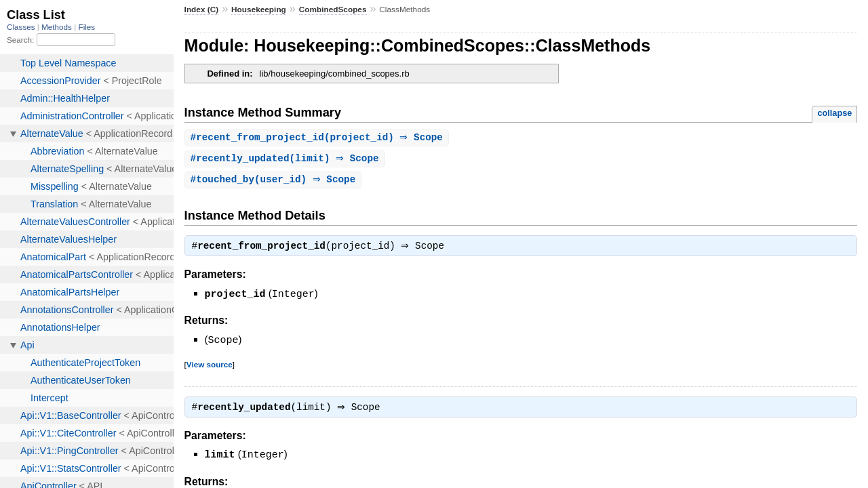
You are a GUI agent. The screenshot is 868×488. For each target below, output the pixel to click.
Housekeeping (259, 9)
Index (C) (202, 9)
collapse (834, 113)
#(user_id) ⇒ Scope (275, 181)
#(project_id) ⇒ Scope (318, 138)
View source (210, 366)
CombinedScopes (333, 9)
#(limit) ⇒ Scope (287, 160)
